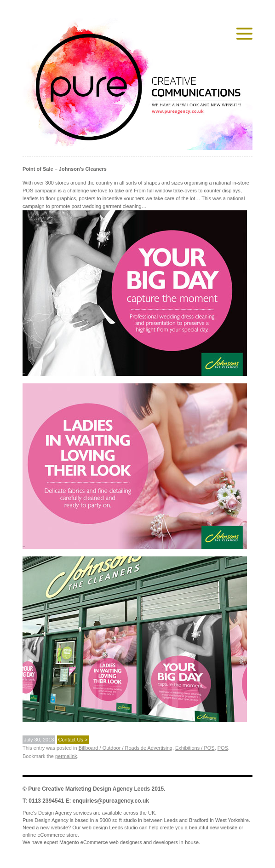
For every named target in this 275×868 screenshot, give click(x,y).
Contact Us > (73, 740)
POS (223, 748)
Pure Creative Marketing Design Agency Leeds (89, 789)
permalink (66, 756)
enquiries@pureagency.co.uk (111, 801)
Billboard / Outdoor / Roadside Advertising (126, 748)
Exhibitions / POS (195, 748)
